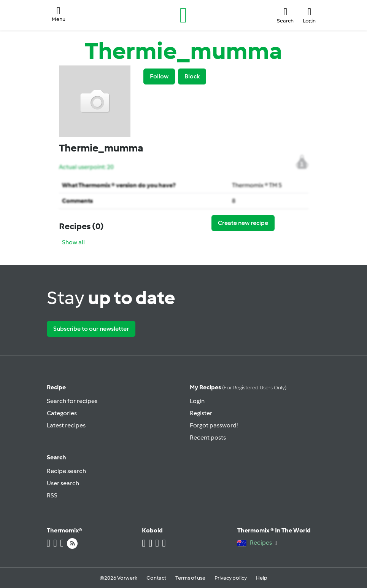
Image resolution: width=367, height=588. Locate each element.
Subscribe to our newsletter (91, 329)
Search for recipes (72, 401)
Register (201, 413)
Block (192, 76)
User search (63, 483)
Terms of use (190, 578)
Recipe (56, 387)
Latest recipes (66, 425)
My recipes (238, 387)
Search (56, 457)
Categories (62, 413)
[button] (59, 15)
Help (262, 578)
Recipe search (66, 471)
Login (197, 401)
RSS (52, 495)
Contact (156, 578)
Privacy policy (231, 578)
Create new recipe (243, 223)
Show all (73, 242)
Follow (159, 76)
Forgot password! (214, 425)
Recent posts (208, 437)
